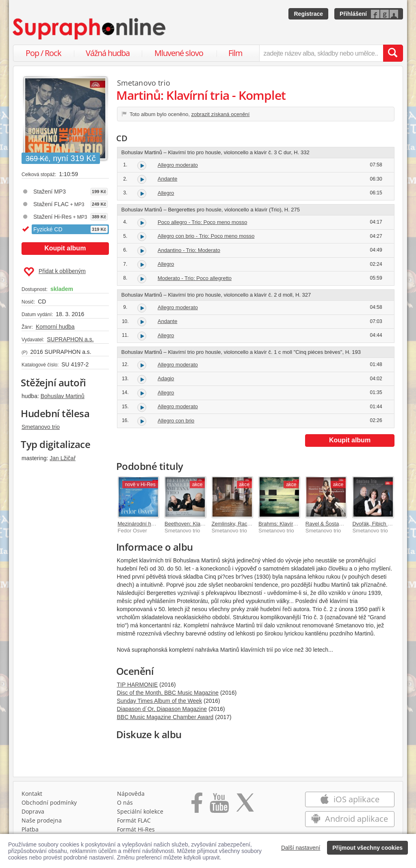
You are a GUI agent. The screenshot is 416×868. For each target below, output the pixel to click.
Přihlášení (353, 14)
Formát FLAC (134, 820)
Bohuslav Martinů (63, 396)
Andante (167, 179)
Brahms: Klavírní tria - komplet (294, 524)
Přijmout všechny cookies (367, 848)
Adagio (166, 378)
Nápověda (131, 794)
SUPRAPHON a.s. (70, 339)
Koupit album (65, 248)
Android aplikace (350, 819)
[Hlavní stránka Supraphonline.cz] (90, 29)
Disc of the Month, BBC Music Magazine (168, 693)
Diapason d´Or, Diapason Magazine (162, 709)
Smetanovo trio (41, 427)
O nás (125, 802)
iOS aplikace (350, 799)
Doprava (33, 811)
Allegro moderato (178, 165)
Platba (30, 829)
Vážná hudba (108, 53)
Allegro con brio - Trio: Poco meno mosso (206, 236)
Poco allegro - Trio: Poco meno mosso (202, 222)
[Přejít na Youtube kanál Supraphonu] (219, 806)
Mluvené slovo (179, 53)
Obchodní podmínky (49, 802)
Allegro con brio (176, 421)
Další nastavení (301, 848)
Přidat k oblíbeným (55, 272)
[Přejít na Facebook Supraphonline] (197, 806)
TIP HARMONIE (138, 685)
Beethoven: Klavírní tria (192, 524)
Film (235, 53)
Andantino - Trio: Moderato (189, 250)
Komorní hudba (55, 327)
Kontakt (32, 794)
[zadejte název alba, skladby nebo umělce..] (321, 53)
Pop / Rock (43, 53)
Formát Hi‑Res (136, 829)
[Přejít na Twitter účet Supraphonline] (245, 806)
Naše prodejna (42, 820)
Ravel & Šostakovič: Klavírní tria (343, 524)
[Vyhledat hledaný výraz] (393, 53)
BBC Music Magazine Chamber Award (165, 717)
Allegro (166, 193)
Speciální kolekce (140, 811)
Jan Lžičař (63, 458)
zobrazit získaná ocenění (221, 114)
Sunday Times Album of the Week (160, 701)
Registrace (308, 14)
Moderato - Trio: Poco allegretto (195, 278)
